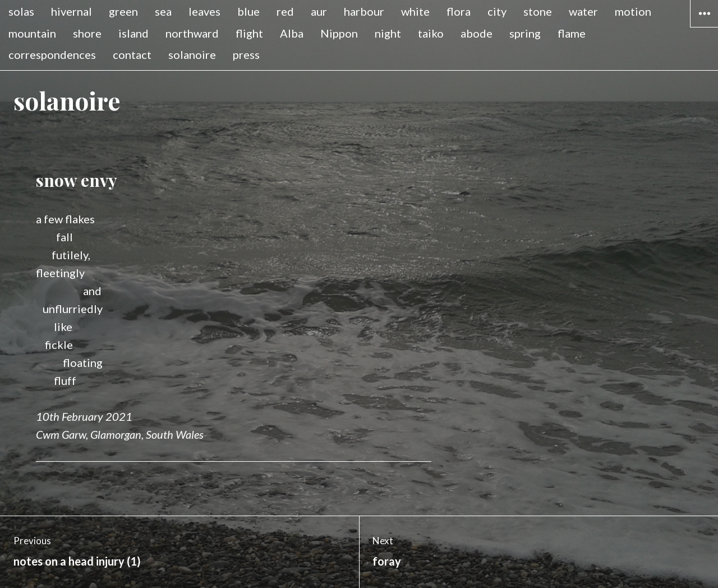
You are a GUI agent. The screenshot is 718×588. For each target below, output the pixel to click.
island (134, 33)
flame (572, 33)
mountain (32, 33)
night (388, 33)
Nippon (339, 33)
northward (192, 33)
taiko (431, 33)
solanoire (192, 54)
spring (525, 33)
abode (477, 33)
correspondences (52, 54)
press (246, 54)
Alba (292, 33)
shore (87, 33)
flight (249, 33)
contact (132, 54)
